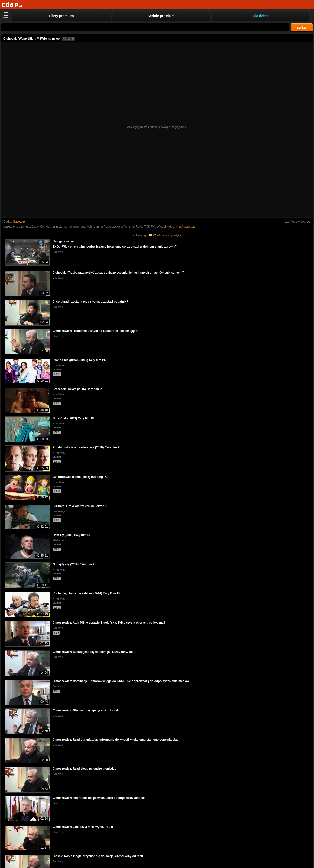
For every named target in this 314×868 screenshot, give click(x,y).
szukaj (302, 27)
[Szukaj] (145, 27)
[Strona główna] (12, 5)
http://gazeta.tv (186, 227)
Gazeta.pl (19, 222)
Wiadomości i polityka (167, 235)
